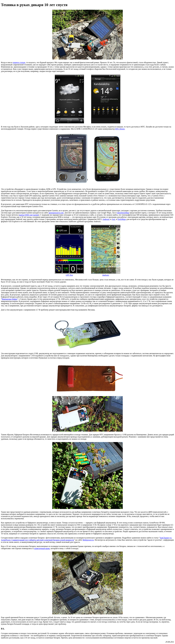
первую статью (19, 62)
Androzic (106, 219)
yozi (113, 219)
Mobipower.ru (88, 540)
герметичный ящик (42, 548)
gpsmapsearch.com (56, 213)
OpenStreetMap (123, 213)
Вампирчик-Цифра (10, 299)
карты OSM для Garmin (29, 215)
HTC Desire (120, 129)
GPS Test (69, 275)
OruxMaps (122, 219)
